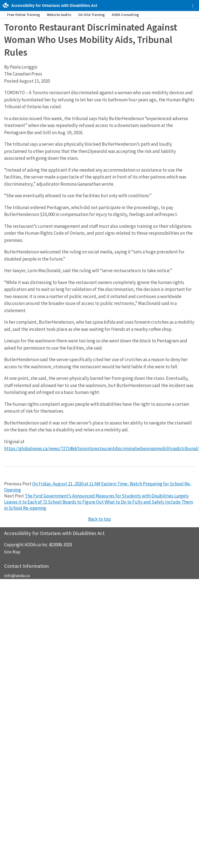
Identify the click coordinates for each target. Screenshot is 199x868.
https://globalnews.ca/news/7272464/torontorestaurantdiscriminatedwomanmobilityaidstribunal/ (102, 448)
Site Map (12, 552)
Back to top (100, 519)
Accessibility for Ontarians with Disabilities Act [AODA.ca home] (54, 6)
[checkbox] (193, 6)
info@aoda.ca (17, 575)
